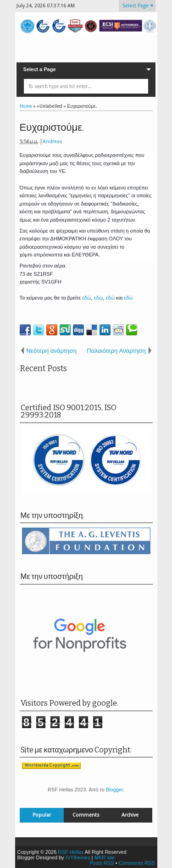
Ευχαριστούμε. (52, 127)
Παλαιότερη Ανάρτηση (116, 351)
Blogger (114, 790)
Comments (86, 815)
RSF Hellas (71, 852)
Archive (130, 815)
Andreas (53, 142)
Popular (42, 815)
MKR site (104, 857)
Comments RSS (137, 863)
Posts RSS (102, 863)
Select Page (136, 6)
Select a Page (40, 69)
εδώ (87, 298)
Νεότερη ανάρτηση (52, 351)
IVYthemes (78, 857)
